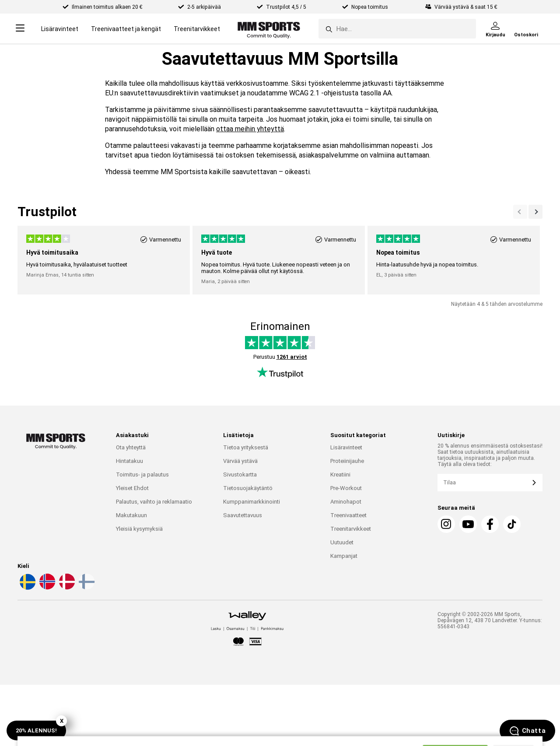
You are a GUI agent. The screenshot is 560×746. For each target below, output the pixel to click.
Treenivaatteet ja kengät (126, 29)
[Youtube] (468, 524)
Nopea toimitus (370, 7)
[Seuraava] (520, 212)
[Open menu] (20, 29)
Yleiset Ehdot (132, 488)
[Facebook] (490, 524)
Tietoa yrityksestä (246, 447)
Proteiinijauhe (347, 461)
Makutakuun (131, 515)
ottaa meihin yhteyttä (250, 129)
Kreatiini (340, 475)
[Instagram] (446, 524)
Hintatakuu (129, 461)
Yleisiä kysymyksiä (139, 529)
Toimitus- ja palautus (142, 475)
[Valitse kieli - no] (46, 588)
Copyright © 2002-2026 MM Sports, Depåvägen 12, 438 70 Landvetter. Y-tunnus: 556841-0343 (490, 620)
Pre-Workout (346, 488)
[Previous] (535, 212)
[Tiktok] (512, 524)
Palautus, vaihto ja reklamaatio (154, 502)
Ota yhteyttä (131, 447)
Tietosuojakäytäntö (248, 488)
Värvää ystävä (240, 461)
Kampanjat (344, 556)
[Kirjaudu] (495, 29)
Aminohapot (346, 502)
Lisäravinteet (60, 29)
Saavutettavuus (243, 515)
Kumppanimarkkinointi (252, 502)
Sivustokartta (240, 475)
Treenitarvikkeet (197, 29)
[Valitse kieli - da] (66, 588)
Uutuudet (342, 542)
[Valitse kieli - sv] (27, 588)
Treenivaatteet (348, 515)
